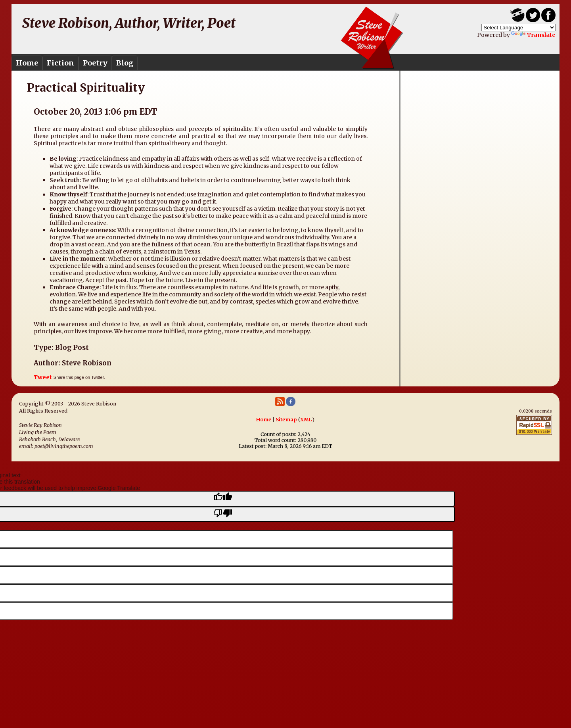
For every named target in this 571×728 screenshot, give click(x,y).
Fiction (60, 63)
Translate (533, 35)
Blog (125, 63)
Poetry (95, 63)
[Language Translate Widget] (518, 28)
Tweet (43, 377)
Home (27, 63)
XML (306, 420)
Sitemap (286, 420)
